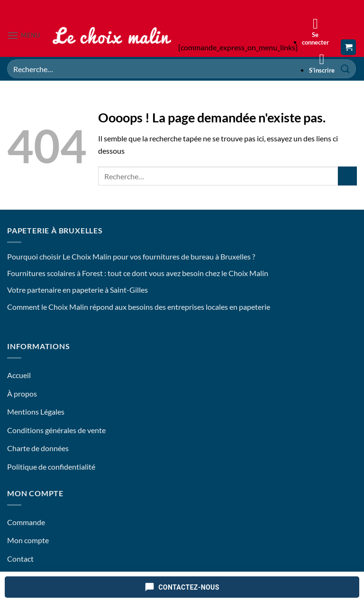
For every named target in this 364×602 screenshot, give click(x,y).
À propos (22, 394)
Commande (26, 522)
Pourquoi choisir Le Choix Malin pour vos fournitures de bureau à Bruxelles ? (131, 256)
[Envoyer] (347, 176)
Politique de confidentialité (51, 467)
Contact (20, 559)
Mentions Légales (36, 412)
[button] (24, 35)
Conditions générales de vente (56, 430)
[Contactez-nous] (182, 587)
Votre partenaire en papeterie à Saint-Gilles (77, 290)
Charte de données (38, 448)
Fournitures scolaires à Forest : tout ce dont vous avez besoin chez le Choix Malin (138, 273)
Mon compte (28, 540)
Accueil (19, 375)
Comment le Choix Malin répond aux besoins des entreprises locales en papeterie (139, 307)
